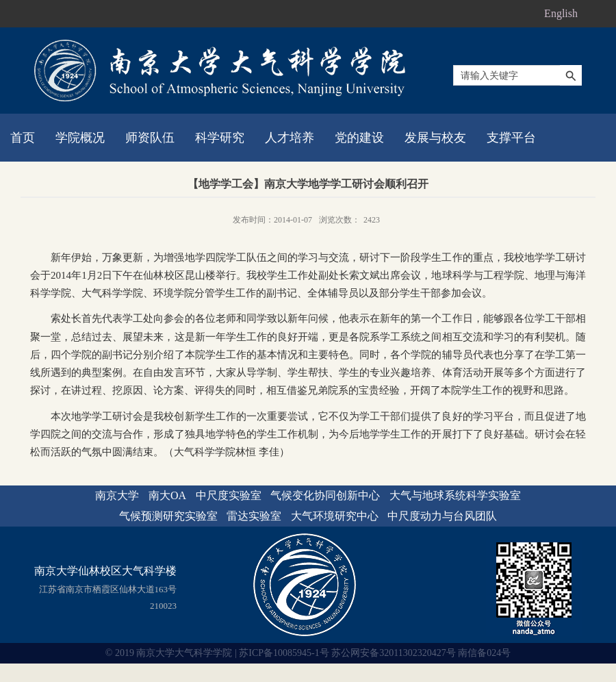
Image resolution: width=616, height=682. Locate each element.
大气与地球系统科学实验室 (455, 495)
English (561, 13)
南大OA (167, 495)
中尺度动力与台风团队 (442, 516)
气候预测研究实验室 (168, 516)
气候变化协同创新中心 (325, 495)
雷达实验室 (254, 516)
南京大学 (117, 495)
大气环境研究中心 (335, 516)
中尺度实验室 (229, 495)
